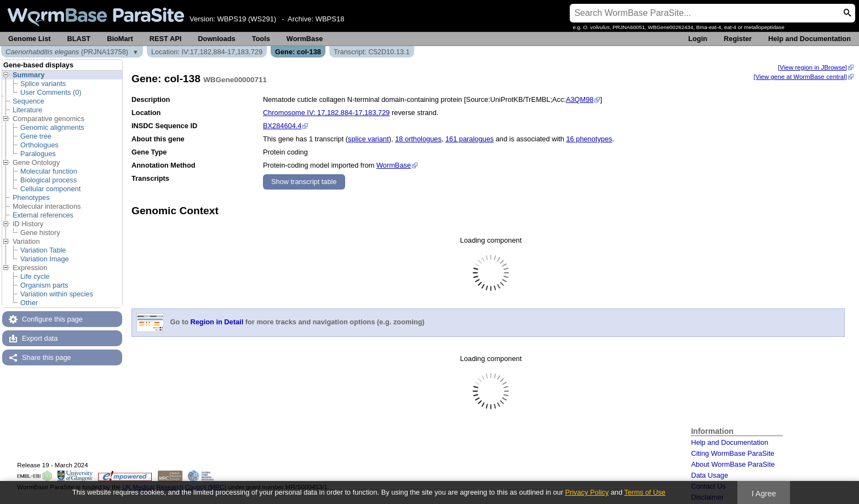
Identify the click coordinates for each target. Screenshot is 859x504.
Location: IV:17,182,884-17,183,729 (207, 52)
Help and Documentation (809, 39)
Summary (28, 75)
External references (43, 215)
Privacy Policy (587, 492)
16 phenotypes (589, 139)
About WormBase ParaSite (733, 464)
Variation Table (43, 250)
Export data (40, 338)
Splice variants (43, 84)
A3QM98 (580, 99)
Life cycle (35, 276)
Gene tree (36, 136)
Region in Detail (217, 322)
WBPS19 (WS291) (247, 19)
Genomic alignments (52, 127)
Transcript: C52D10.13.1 (372, 52)
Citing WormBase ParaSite (732, 453)
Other (29, 303)
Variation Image (45, 259)
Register (738, 39)
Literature (27, 110)
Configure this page (52, 319)
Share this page (47, 357)
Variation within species (57, 294)
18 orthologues (418, 139)
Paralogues (38, 154)
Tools (261, 39)
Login (698, 39)
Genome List (30, 39)
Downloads (216, 39)
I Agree (764, 494)
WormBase (305, 39)
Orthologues (39, 145)
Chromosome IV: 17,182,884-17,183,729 (326, 113)
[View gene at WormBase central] (800, 77)
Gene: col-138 (298, 52)
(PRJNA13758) (67, 52)
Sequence (28, 101)
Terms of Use (645, 492)
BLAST (79, 39)
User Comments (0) (51, 92)
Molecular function (49, 171)
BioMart (120, 39)
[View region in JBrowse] (812, 67)
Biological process (48, 180)
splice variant (368, 139)
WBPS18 (330, 19)
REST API (166, 39)
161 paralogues (469, 139)
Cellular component (50, 189)
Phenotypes (31, 197)
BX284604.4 (282, 126)
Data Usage (709, 475)
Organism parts (44, 285)
